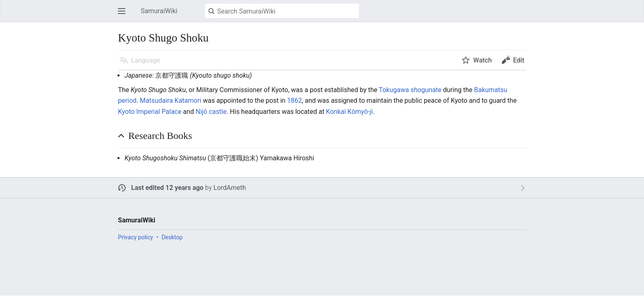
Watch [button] (482, 60)
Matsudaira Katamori (170, 101)
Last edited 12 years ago (167, 188)
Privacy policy (135, 237)
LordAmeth (230, 188)
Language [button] (145, 60)
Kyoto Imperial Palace (149, 112)
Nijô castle (211, 112)
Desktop (172, 237)
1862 (294, 101)
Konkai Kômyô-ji (350, 112)
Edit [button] (519, 60)
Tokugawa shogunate (410, 90)
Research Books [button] (160, 136)
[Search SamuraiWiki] (282, 11)
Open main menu (124, 15)
